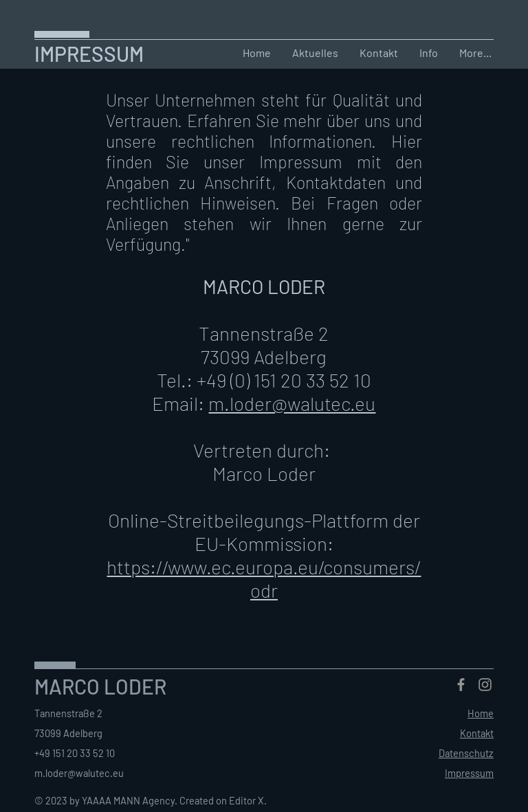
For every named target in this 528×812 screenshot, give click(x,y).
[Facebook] (461, 685)
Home (481, 713)
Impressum (469, 773)
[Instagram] (485, 685)
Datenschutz (466, 753)
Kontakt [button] (477, 733)
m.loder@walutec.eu (292, 403)
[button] (378, 53)
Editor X (246, 800)
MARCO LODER (100, 686)
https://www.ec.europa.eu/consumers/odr (264, 578)
